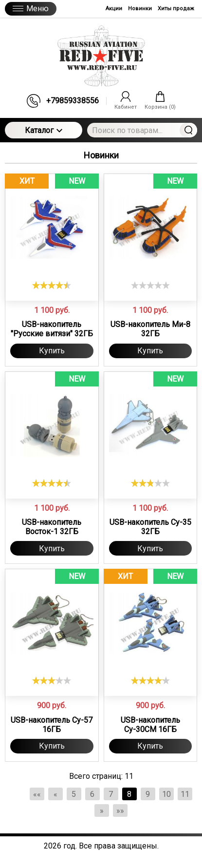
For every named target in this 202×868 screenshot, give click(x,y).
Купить (52, 351)
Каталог (44, 130)
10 (166, 794)
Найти (188, 130)
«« (37, 794)
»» (120, 811)
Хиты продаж (176, 9)
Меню (31, 9)
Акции (114, 9)
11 (185, 794)
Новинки (140, 9)
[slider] (52, 285)
